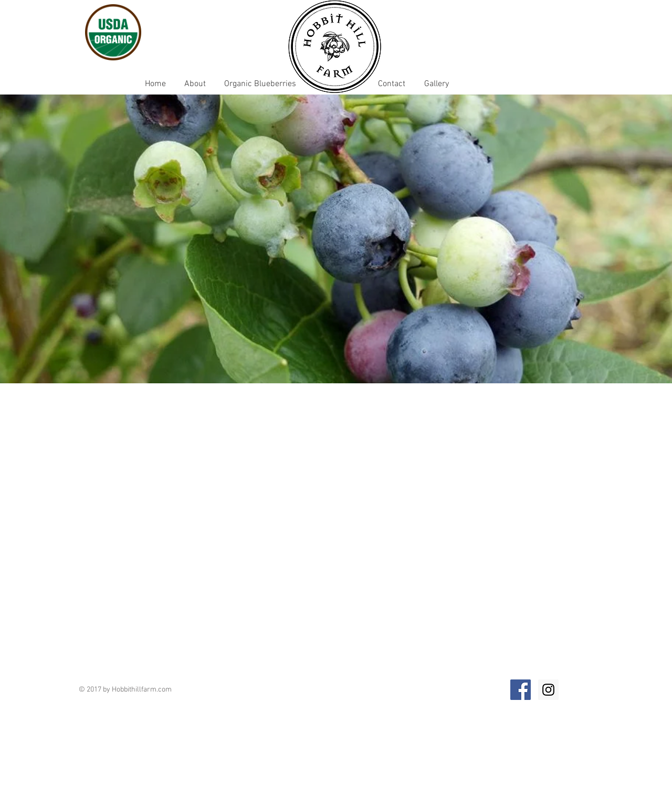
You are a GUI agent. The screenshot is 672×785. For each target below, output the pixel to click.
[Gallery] (437, 84)
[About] (195, 84)
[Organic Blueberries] (260, 84)
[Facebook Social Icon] (521, 690)
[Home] (155, 84)
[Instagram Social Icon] (548, 690)
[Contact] (391, 84)
